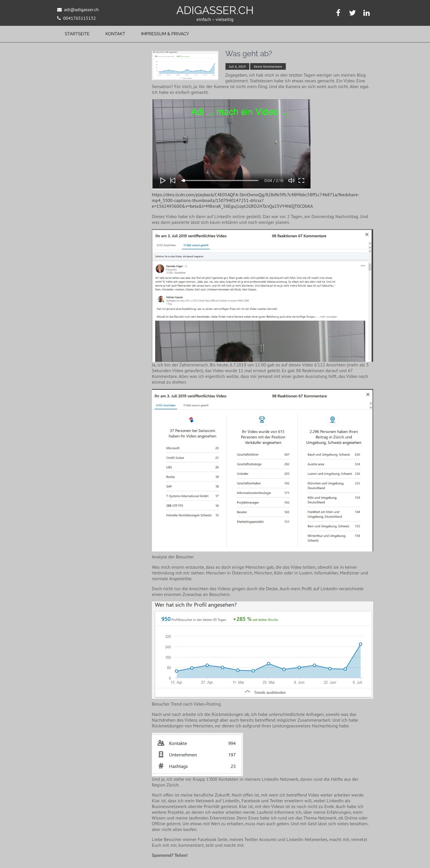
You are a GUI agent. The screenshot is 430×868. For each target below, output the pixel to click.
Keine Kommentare (268, 66)
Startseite (77, 34)
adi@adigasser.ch (81, 9)
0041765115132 (79, 18)
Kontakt (115, 34)
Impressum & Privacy (165, 34)
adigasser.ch (215, 10)
